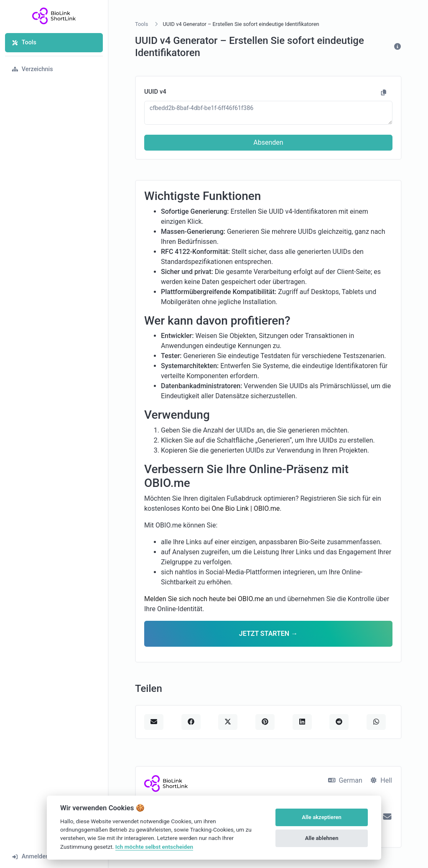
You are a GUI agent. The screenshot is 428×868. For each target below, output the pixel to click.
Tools (24, 42)
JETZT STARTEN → (268, 634)
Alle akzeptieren (322, 817)
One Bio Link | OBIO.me (246, 508)
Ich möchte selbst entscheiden (154, 847)
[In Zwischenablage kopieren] (384, 93)
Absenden (268, 142)
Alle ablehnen (322, 838)
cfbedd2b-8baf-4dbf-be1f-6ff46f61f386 (268, 113)
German (345, 780)
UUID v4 (155, 92)
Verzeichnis (32, 69)
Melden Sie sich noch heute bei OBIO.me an (209, 599)
